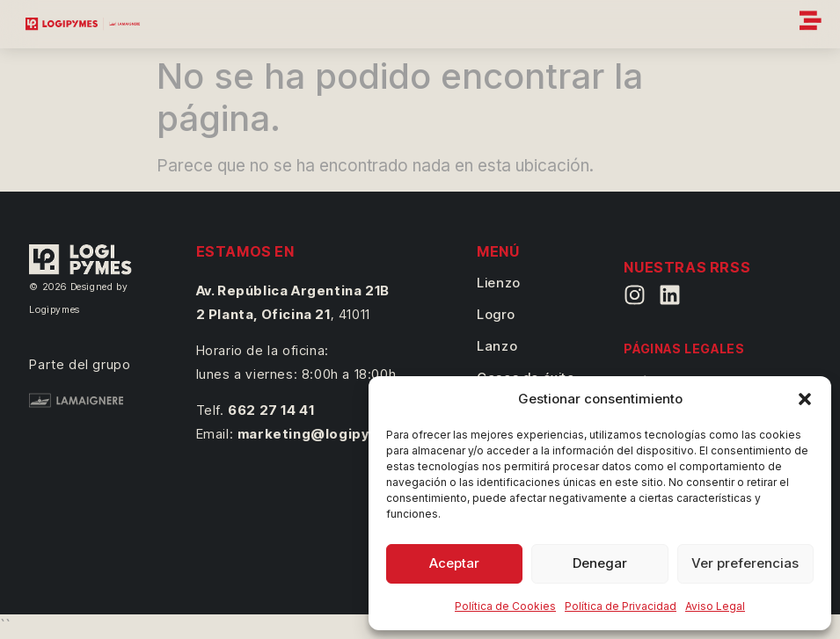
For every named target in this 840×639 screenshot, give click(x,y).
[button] (805, 399)
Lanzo (497, 346)
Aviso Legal (715, 606)
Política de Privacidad (621, 606)
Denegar (600, 563)
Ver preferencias (745, 563)
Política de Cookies (505, 606)
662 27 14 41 (271, 410)
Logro (496, 314)
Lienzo (499, 283)
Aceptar (454, 563)
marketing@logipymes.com (335, 434)
